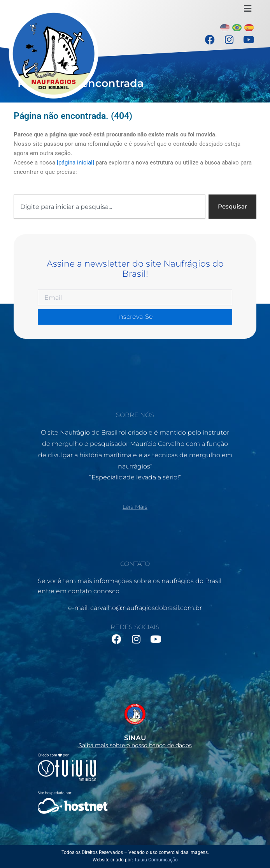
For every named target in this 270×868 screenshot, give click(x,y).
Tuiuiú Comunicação (156, 860)
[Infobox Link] (135, 723)
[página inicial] (75, 163)
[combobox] (110, 207)
